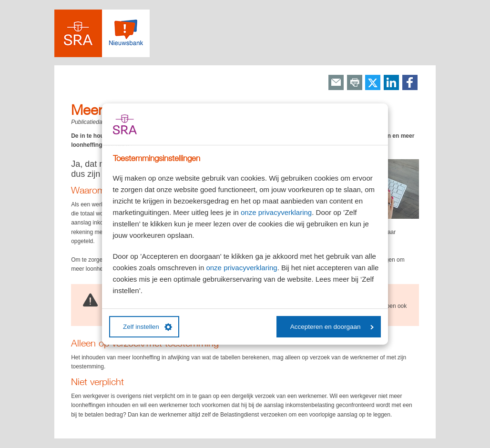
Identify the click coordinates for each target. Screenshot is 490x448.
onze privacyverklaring (276, 212)
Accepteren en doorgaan (332, 327)
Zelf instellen (148, 327)
